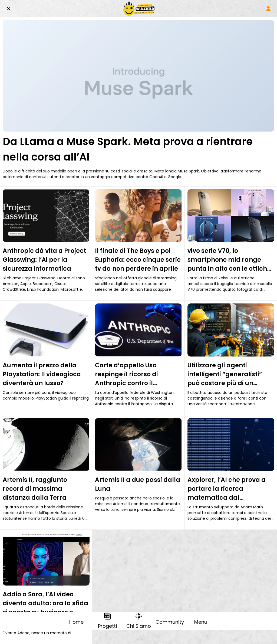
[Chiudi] (9, 9)
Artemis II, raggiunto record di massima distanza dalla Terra (35, 489)
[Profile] (268, 9)
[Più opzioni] (201, 621)
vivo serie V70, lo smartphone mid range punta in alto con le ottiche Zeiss (229, 260)
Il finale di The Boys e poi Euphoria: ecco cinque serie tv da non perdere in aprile (138, 260)
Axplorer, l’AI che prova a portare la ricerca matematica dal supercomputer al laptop (227, 489)
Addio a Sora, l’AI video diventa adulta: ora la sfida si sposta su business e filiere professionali (45, 603)
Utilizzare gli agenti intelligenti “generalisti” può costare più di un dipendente (225, 374)
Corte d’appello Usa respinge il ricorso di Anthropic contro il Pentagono (126, 374)
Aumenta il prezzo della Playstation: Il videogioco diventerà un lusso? (42, 374)
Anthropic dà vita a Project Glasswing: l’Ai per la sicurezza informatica (44, 260)
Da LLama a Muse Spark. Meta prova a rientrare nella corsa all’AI (128, 149)
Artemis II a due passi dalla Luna (138, 484)
